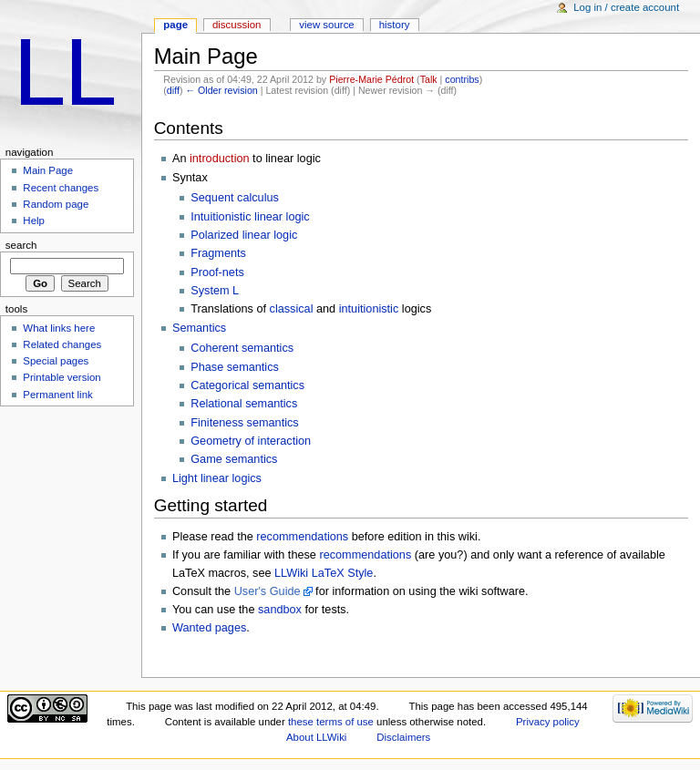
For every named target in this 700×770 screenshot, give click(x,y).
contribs (462, 79)
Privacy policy (548, 722)
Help (34, 221)
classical (292, 309)
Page (175, 25)
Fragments (218, 253)
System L (215, 291)
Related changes (62, 344)
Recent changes (61, 188)
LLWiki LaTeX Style (324, 573)
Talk (429, 79)
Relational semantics (244, 404)
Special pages (56, 361)
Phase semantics (235, 367)
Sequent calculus (235, 198)
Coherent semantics (242, 348)
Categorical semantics (247, 385)
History (395, 25)
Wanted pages (209, 628)
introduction (220, 159)
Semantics (199, 328)
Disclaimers (403, 737)
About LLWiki (316, 737)
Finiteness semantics (244, 423)
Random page (56, 204)
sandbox (280, 610)
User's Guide (268, 591)
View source (326, 25)
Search (21, 245)
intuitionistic (369, 309)
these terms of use (331, 722)
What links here (59, 328)
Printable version (62, 377)
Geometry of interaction (251, 441)
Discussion (237, 25)
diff (173, 90)
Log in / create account (626, 7)
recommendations (302, 537)
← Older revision (221, 90)
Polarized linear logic (244, 235)
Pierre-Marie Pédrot (371, 79)
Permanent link (57, 395)
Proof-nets (217, 272)
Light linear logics (217, 478)
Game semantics (234, 459)
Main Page (48, 170)
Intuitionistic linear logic (250, 217)
